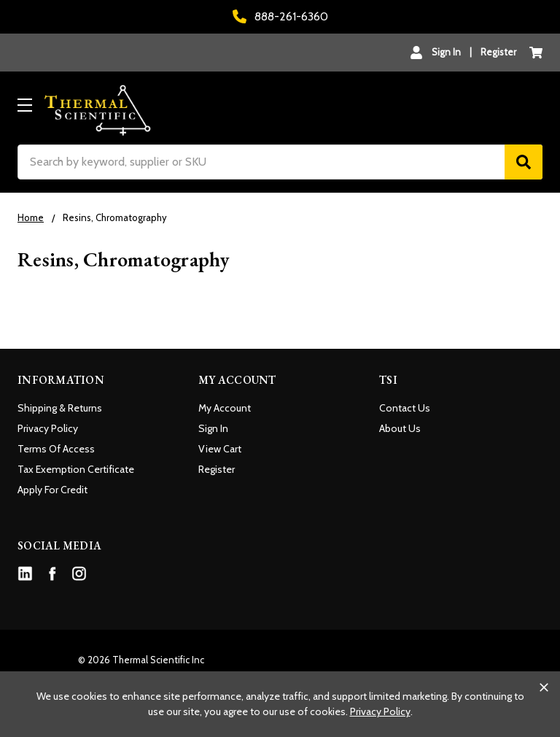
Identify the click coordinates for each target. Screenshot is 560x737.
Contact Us (405, 408)
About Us (400, 428)
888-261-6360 (280, 16)
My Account (225, 408)
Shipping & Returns (60, 408)
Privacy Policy (48, 428)
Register (498, 52)
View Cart (220, 449)
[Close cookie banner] (544, 687)
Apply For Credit (52, 490)
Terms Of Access (56, 449)
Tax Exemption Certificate (76, 469)
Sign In (213, 428)
